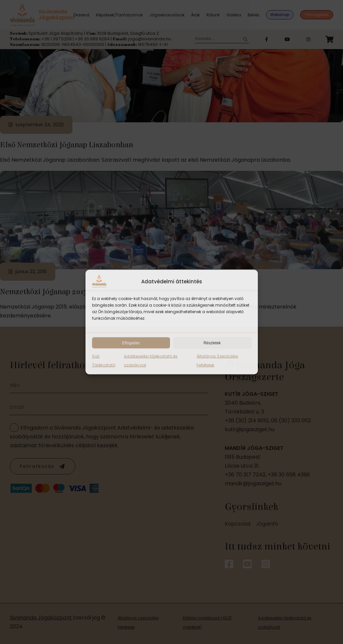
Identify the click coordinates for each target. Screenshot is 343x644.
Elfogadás (131, 343)
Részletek (212, 343)
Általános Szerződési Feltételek (217, 361)
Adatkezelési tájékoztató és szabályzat (151, 361)
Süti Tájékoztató (104, 361)
